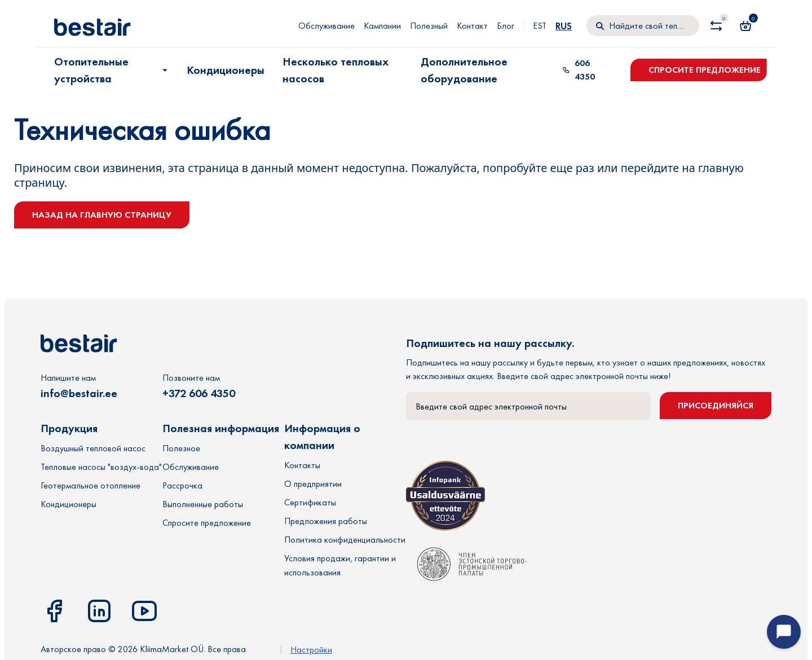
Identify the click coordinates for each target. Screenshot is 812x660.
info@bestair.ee (79, 393)
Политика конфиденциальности (345, 540)
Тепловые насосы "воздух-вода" (101, 467)
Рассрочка (182, 485)
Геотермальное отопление (91, 485)
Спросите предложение (705, 70)
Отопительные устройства (112, 70)
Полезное (181, 448)
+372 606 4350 (199, 393)
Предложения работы (326, 521)
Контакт (472, 26)
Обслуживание (326, 26)
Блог (506, 26)
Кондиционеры (226, 70)
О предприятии (313, 484)
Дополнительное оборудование (464, 70)
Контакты (302, 465)
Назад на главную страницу (102, 215)
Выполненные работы (203, 504)
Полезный (429, 26)
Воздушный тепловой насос (93, 448)
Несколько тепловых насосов (336, 70)
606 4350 (579, 70)
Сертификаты (310, 502)
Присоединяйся (716, 405)
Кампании (382, 26)
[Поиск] (643, 26)
